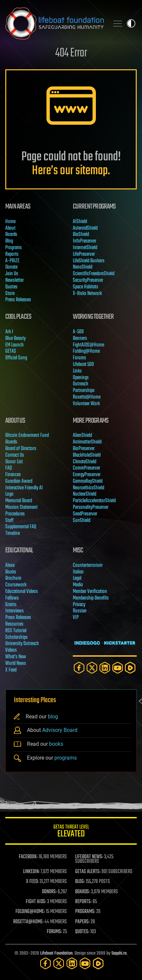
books (56, 744)
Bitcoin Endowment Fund (27, 436)
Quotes (11, 287)
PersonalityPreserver (91, 507)
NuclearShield (85, 494)
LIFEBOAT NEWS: (89, 857)
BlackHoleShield (87, 455)
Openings (81, 378)
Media (78, 585)
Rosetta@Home (87, 397)
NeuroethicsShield (88, 488)
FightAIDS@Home (88, 345)
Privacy (79, 605)
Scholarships (16, 637)
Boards (11, 235)
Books (11, 572)
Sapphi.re (119, 953)
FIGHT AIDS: (36, 902)
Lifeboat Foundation (56, 953)
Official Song (16, 358)
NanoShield (83, 267)
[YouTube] (118, 668)
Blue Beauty (15, 339)
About (10, 228)
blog (53, 717)
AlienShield (82, 436)
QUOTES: (82, 932)
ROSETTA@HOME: (28, 922)
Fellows (12, 598)
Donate (11, 267)
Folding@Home (86, 351)
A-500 (78, 332)
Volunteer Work (86, 404)
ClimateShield (85, 462)
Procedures (15, 514)
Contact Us (15, 455)
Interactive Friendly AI (24, 488)
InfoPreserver (85, 241)
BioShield (81, 235)
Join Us (12, 274)
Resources (14, 624)
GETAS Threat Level (71, 832)
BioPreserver (84, 449)
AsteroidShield (85, 228)
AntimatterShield (87, 442)
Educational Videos (22, 592)
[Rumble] (130, 668)
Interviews (14, 611)
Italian (78, 572)
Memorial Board (19, 501)
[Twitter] (92, 668)
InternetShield (85, 248)
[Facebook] (79, 668)
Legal (77, 578)
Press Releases (18, 300)
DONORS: (49, 892)
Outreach (81, 384)
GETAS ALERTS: (88, 872)
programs (66, 758)
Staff (9, 521)
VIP (76, 618)
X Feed (11, 670)
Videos (11, 650)
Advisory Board (60, 730)
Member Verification (90, 592)
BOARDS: (83, 892)
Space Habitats (85, 287)
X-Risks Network (87, 294)
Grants (11, 605)
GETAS (11, 351)
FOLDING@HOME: (30, 912)
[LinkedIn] (105, 668)
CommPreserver (86, 468)
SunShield (82, 521)
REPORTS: (83, 902)
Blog (9, 241)
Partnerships (84, 391)
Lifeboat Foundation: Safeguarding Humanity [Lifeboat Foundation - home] (55, 23)
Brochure (13, 578)
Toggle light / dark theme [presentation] (131, 23)
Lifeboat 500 (83, 365)
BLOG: (80, 882)
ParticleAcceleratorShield (94, 501)
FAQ (9, 468)
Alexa (10, 566)
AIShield (80, 222)
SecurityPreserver (88, 280)
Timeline (13, 534)
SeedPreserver (85, 514)
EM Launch (14, 345)
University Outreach (22, 644)
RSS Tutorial (16, 631)
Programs (14, 248)
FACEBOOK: (28, 857)
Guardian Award (19, 481)
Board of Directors (21, 449)
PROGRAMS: (85, 912)
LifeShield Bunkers (89, 261)
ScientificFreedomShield (94, 274)
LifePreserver (84, 254)
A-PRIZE (12, 261)
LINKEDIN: (31, 872)
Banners (80, 339)
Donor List (14, 462)
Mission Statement (21, 507)
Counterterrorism (88, 566)
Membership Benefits (91, 598)
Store (10, 294)
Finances (13, 475)
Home (10, 222)
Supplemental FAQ (21, 527)
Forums (79, 358)
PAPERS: (82, 922)
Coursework (16, 585)
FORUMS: (54, 932)
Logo (9, 494)
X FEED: (32, 882)
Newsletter (14, 280)
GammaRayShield (88, 481)
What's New (16, 657)
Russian (80, 611)
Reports (12, 254)
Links (77, 371)
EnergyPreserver (87, 475)
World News (16, 664)
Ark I (9, 332)
